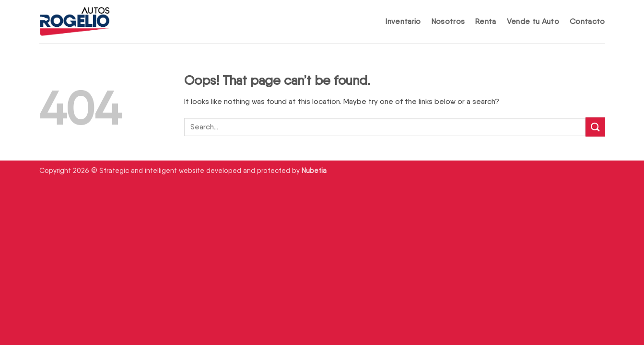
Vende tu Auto (533, 21)
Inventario (403, 21)
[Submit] (595, 127)
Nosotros (448, 21)
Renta (486, 21)
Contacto (587, 21)
